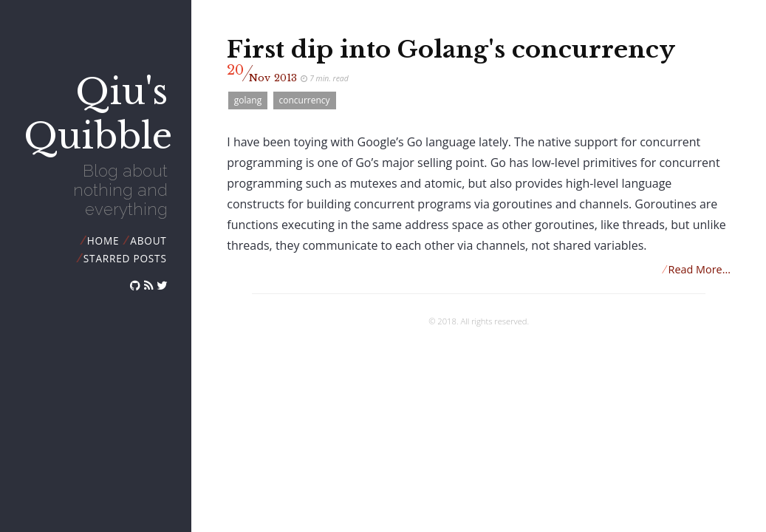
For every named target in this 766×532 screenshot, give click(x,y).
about (148, 241)
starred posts (125, 258)
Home (103, 241)
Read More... (696, 269)
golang (248, 100)
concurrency (305, 100)
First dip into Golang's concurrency (451, 50)
